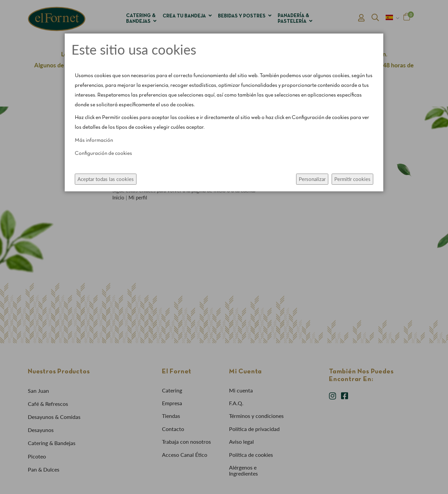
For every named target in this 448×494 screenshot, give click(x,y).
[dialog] (224, 247)
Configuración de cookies (103, 153)
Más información (94, 140)
